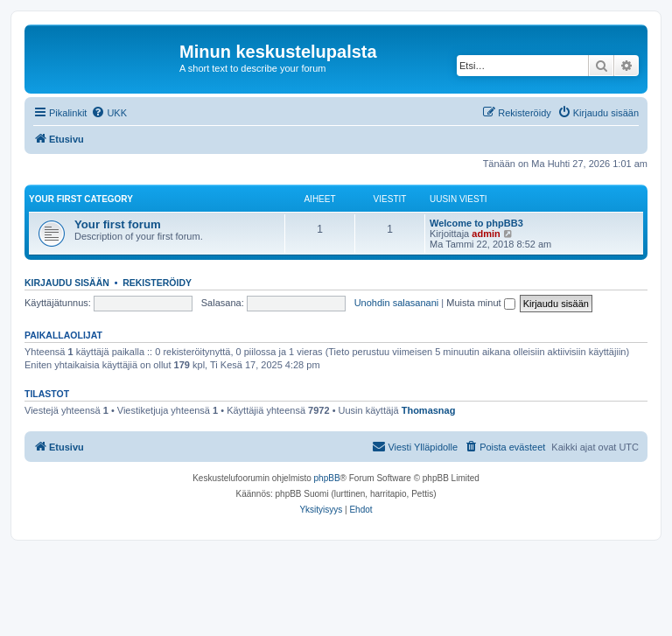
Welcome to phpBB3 (476, 223)
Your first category (81, 199)
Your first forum (118, 224)
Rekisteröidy (157, 283)
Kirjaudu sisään (67, 283)
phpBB (327, 478)
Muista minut (480, 303)
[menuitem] (109, 113)
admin (486, 234)
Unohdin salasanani (397, 303)
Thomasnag (429, 410)
